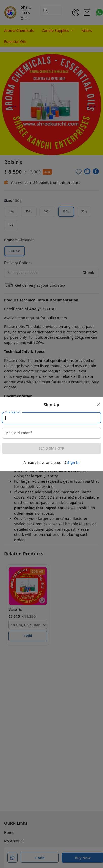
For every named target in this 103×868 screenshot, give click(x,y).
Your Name (13, 412)
